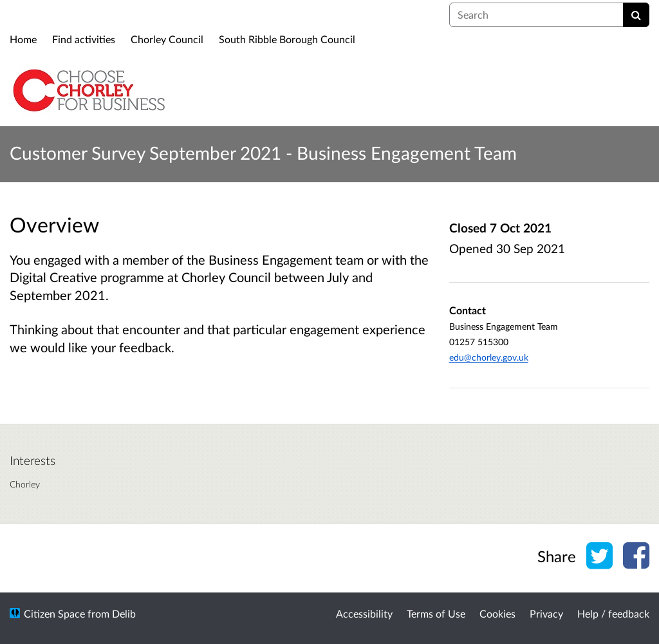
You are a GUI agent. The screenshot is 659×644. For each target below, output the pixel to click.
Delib (124, 613)
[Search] (636, 15)
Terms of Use (436, 613)
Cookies (497, 613)
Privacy (546, 613)
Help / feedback (613, 613)
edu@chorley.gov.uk (489, 357)
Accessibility (364, 613)
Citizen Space (54, 613)
